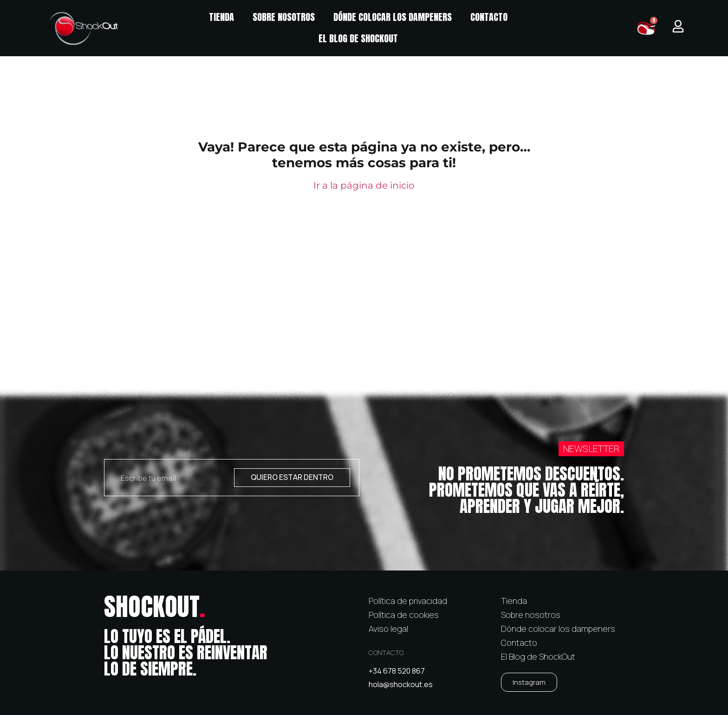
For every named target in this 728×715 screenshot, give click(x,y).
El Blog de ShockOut (358, 38)
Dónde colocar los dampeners (393, 17)
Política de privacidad (408, 601)
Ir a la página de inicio (364, 185)
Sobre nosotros (284, 17)
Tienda (221, 17)
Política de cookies (404, 615)
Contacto (489, 17)
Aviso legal (388, 629)
